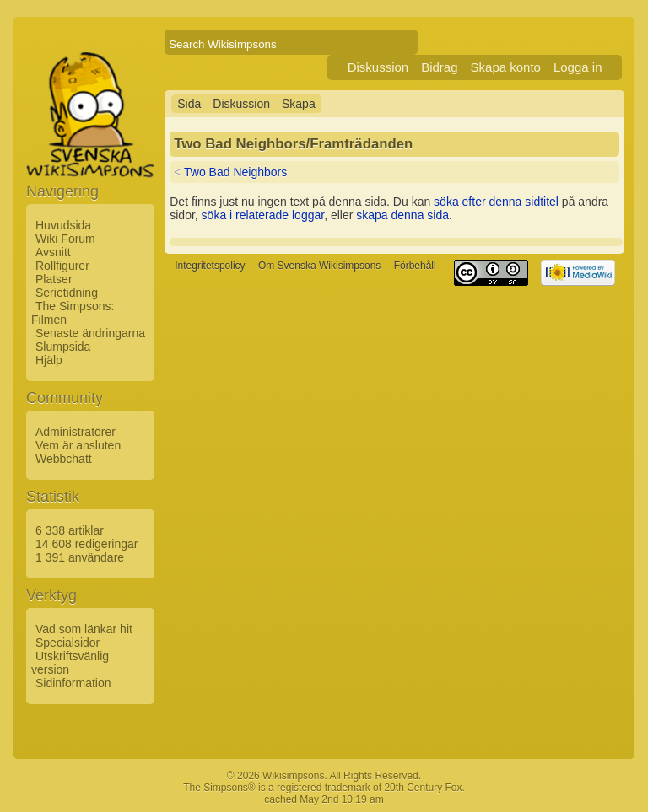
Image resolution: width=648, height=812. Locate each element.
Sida (189, 104)
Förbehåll (415, 266)
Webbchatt (64, 459)
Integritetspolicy (210, 266)
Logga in (578, 67)
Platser (54, 279)
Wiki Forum (65, 239)
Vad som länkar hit (84, 629)
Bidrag (439, 67)
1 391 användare (80, 557)
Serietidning (67, 293)
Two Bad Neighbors (235, 172)
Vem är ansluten (78, 445)
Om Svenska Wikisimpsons (319, 266)
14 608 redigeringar (86, 544)
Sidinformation (73, 683)
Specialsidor (67, 643)
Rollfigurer (62, 266)
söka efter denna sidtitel (496, 202)
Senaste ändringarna (90, 333)
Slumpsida (63, 347)
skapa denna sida (402, 215)
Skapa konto (506, 67)
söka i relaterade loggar (263, 215)
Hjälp (49, 360)
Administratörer (76, 432)
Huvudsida (63, 225)
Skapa (299, 104)
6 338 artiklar (70, 530)
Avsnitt (53, 252)
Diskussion (378, 67)
